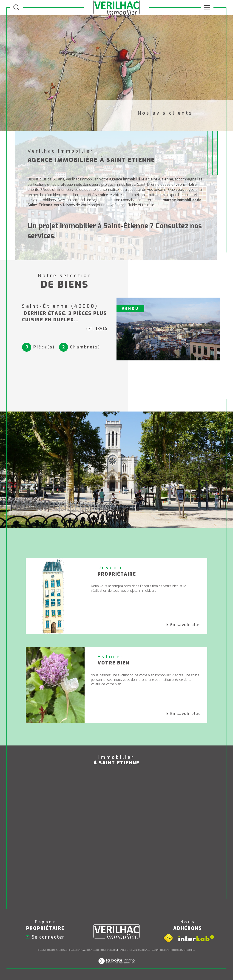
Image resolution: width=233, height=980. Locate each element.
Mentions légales (141, 950)
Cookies (191, 950)
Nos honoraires (109, 950)
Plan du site (125, 950)
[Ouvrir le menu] (207, 7)
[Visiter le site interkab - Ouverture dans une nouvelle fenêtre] (196, 938)
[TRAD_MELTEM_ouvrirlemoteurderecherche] (16, 7)
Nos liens (165, 950)
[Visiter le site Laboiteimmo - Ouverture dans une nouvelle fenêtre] (116, 966)
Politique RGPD (178, 950)
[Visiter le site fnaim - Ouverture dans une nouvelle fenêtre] (168, 938)
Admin (155, 950)
